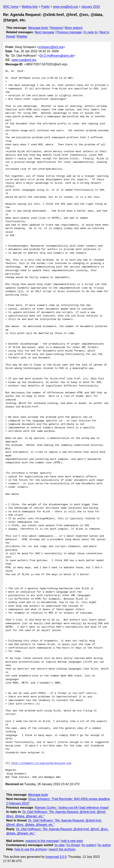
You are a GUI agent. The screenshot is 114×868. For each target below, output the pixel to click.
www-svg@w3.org (65, 7)
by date (60, 845)
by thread (73, 845)
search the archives (62, 849)
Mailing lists (30, 7)
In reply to (91, 32)
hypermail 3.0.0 (56, 857)
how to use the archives (31, 849)
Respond (57, 28)
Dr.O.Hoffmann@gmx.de (57, 56)
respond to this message (42, 841)
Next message (44, 32)
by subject (89, 845)
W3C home (11, 7)
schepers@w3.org (51, 47)
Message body (38, 28)
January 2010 (91, 7)
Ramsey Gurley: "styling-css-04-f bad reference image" (72, 808)
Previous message (69, 32)
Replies (22, 36)
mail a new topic (72, 841)
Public (45, 7)
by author (105, 845)
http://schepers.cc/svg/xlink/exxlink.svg (41, 763)
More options (74, 28)
